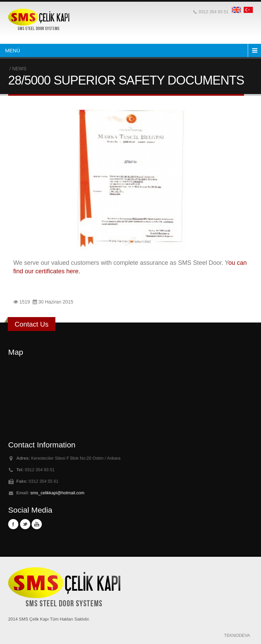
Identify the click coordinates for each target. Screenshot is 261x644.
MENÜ (13, 50)
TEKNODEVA (237, 636)
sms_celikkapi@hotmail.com (57, 493)
